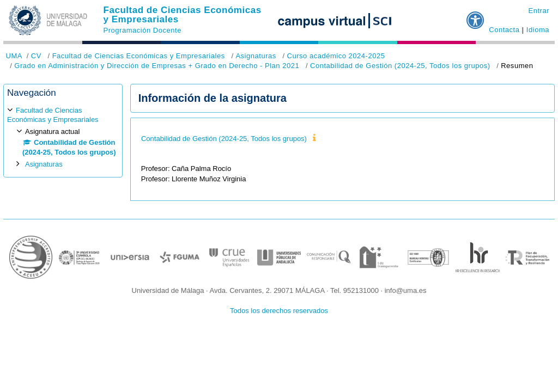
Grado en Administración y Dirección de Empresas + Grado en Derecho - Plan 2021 (157, 66)
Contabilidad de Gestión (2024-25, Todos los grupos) (400, 66)
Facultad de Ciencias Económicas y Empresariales (183, 15)
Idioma (538, 30)
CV (36, 56)
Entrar (539, 11)
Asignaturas (256, 56)
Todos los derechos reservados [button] (279, 311)
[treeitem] (63, 137)
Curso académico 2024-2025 (336, 56)
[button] (476, 16)
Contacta (504, 30)
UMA (14, 56)
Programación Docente (142, 30)
